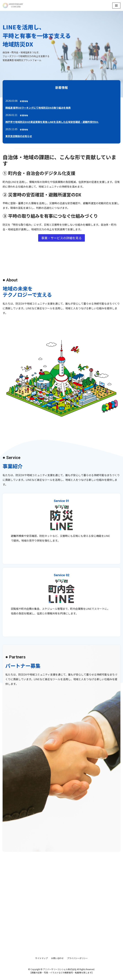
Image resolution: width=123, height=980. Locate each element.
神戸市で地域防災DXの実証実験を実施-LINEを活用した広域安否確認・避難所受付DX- (52, 122)
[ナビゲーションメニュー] (116, 6)
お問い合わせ (57, 958)
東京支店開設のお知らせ (19, 136)
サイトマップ (41, 958)
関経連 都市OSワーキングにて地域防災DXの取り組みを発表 (38, 108)
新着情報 (24, 101)
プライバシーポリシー (77, 958)
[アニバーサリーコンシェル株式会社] (13, 5)
